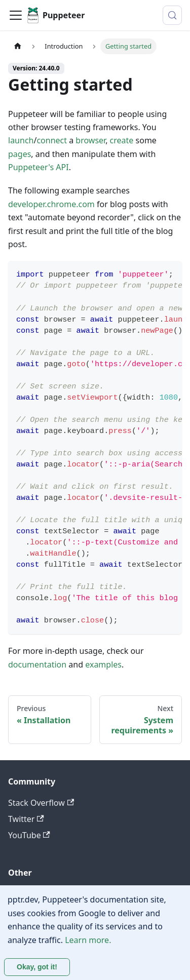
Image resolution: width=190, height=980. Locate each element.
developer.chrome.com (51, 204)
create (122, 140)
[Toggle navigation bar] (16, 15)
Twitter (26, 819)
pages (20, 154)
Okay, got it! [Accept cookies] (37, 967)
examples (103, 664)
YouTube (29, 835)
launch (21, 140)
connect (52, 140)
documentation (37, 664)
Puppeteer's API (39, 167)
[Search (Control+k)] (172, 15)
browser (90, 140)
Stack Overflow (41, 803)
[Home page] (18, 46)
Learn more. (88, 940)
